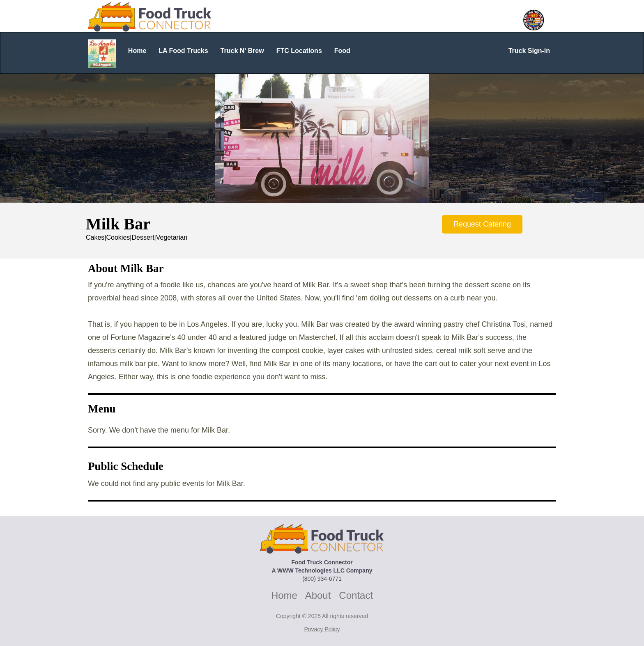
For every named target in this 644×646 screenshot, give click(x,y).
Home (284, 595)
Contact (356, 595)
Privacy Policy (322, 629)
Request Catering (482, 224)
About (318, 595)
